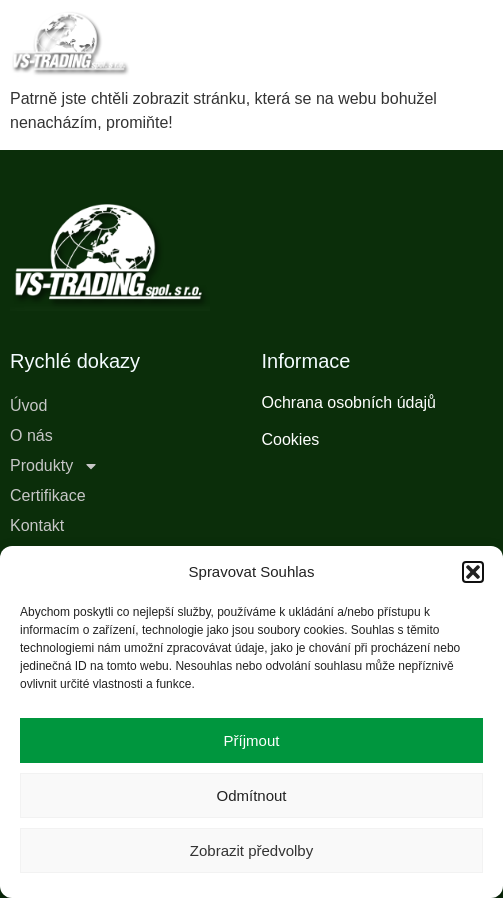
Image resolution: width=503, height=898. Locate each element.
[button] (473, 572)
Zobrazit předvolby (251, 850)
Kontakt (37, 525)
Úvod (28, 405)
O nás (31, 435)
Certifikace (48, 495)
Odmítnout (251, 795)
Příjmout (252, 740)
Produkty (54, 466)
